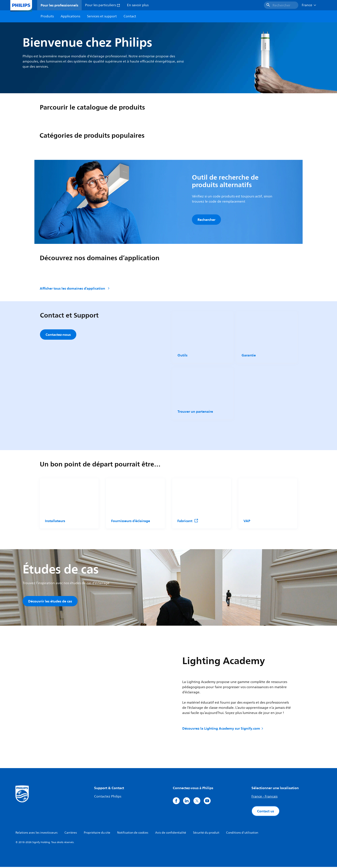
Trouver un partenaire (195, 412)
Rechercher (206, 220)
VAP (247, 521)
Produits (47, 16)
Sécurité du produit (206, 834)
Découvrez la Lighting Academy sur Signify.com (223, 729)
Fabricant (188, 521)
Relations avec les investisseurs (37, 834)
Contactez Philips (108, 798)
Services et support (102, 16)
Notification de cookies (133, 834)
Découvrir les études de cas (50, 602)
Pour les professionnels (59, 5)
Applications (70, 16)
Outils (182, 356)
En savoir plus (138, 5)
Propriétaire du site (97, 834)
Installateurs (55, 521)
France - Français (264, 798)
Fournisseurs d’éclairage (131, 521)
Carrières (71, 834)
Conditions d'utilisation (242, 834)
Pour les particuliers (103, 5)
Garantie (249, 356)
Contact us (266, 812)
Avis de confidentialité (171, 834)
